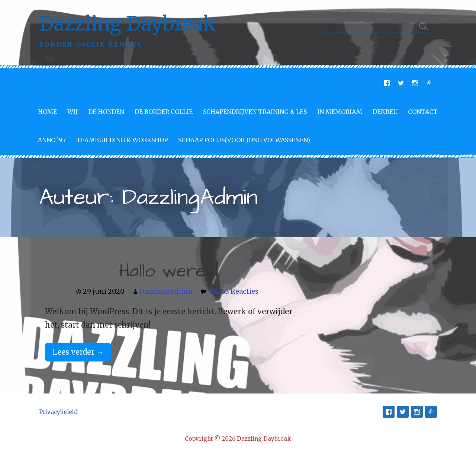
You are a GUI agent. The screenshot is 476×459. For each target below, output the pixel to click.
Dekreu (385, 112)
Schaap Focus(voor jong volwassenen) (244, 140)
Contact (423, 112)
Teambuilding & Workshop (122, 140)
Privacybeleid (58, 412)
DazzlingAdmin (166, 291)
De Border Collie (164, 112)
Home (47, 112)
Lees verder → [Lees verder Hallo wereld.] (78, 352)
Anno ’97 (52, 140)
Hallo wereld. (170, 271)
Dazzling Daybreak (128, 24)
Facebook (387, 83)
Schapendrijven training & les (255, 112)
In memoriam (340, 112)
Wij (73, 112)
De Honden (106, 112)
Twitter (401, 83)
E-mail (429, 83)
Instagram (415, 83)
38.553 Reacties (234, 291)
